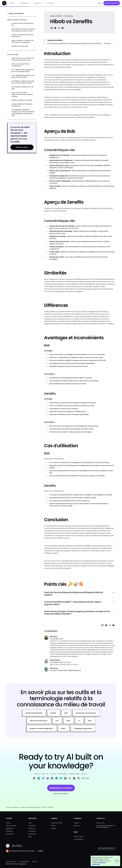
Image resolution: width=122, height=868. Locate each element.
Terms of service (11, 862)
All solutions (10, 834)
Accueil (8, 807)
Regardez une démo (112, 3)
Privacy (35, 862)
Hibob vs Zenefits (48, 807)
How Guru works (11, 826)
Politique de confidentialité (99, 863)
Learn (30, 823)
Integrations (10, 828)
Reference (32, 828)
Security (54, 828)
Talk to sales (100, 823)
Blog (30, 837)
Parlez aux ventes (22, 147)
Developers (32, 831)
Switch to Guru (78, 837)
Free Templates (79, 839)
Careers (76, 823)
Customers (32, 826)
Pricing (8, 823)
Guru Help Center (57, 823)
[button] (13, 3)
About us (77, 826)
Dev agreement (24, 862)
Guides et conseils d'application (30, 807)
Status (53, 826)
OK (117, 861)
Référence (15, 807)
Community (32, 834)
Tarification (51, 3)
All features (9, 831)
